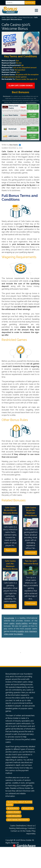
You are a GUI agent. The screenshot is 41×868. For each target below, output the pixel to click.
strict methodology (31, 102)
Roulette (27, 808)
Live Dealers (14, 816)
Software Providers (18, 820)
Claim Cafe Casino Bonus (20, 86)
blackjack (33, 631)
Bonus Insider (26, 840)
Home (3, 18)
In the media (26, 831)
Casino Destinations (18, 826)
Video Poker (14, 812)
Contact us (15, 831)
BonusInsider (9, 618)
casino (12, 623)
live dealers (18, 634)
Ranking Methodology (18, 828)
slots (27, 631)
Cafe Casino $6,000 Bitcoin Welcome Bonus (10, 510)
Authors (31, 828)
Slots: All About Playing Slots (19, 803)
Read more (10, 550)
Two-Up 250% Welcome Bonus (31, 562)
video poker (8, 634)
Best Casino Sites (12, 18)
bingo (35, 623)
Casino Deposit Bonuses (26, 18)
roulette (21, 631)
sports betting (22, 623)
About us (31, 826)
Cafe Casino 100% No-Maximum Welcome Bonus (10, 565)
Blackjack (13, 808)
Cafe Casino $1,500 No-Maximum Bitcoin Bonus (31, 512)
